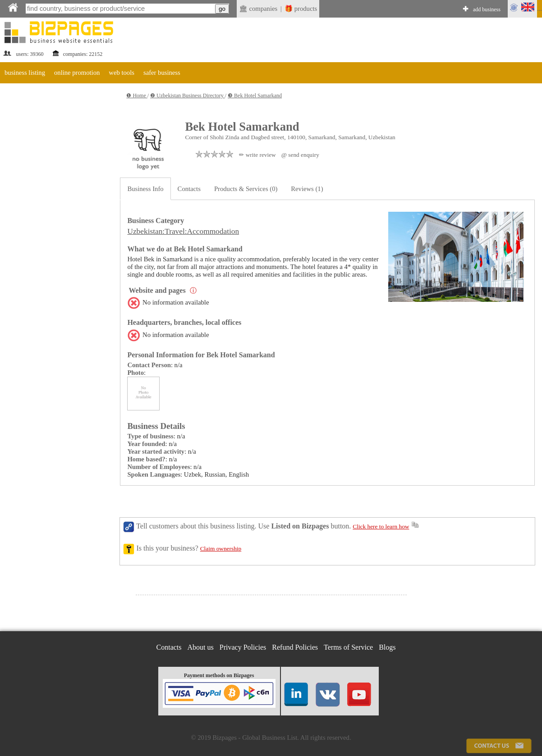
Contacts (189, 189)
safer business (162, 73)
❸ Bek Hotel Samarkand (255, 96)
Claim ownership (221, 549)
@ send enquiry (300, 155)
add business (487, 9)
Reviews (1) (307, 189)
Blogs (387, 647)
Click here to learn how (381, 526)
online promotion (77, 73)
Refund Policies (295, 647)
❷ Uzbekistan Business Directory (188, 96)
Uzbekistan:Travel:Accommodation (183, 231)
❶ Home (137, 96)
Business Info (145, 189)
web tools (122, 73)
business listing (25, 73)
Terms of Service (348, 647)
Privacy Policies (243, 647)
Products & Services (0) (246, 189)
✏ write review (257, 155)
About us (201, 647)
